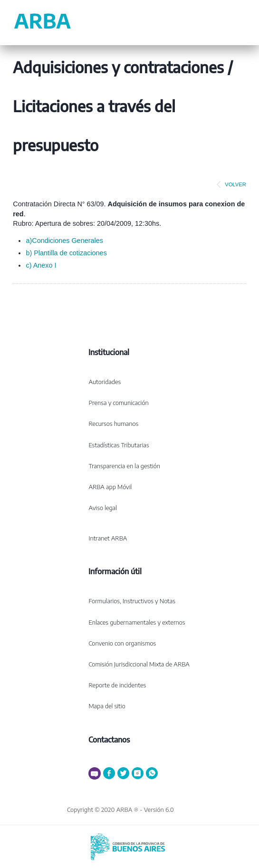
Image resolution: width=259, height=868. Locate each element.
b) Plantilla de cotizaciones (66, 253)
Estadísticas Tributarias (119, 445)
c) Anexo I (41, 265)
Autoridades (105, 382)
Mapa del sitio (107, 706)
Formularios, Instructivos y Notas (132, 601)
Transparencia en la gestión (124, 466)
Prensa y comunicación (118, 403)
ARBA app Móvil (110, 487)
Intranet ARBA (108, 538)
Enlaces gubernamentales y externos (137, 622)
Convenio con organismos (122, 643)
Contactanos (109, 740)
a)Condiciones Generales (64, 241)
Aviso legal (103, 508)
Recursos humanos (113, 424)
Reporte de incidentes (117, 685)
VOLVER (230, 184)
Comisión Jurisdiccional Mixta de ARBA (139, 664)
